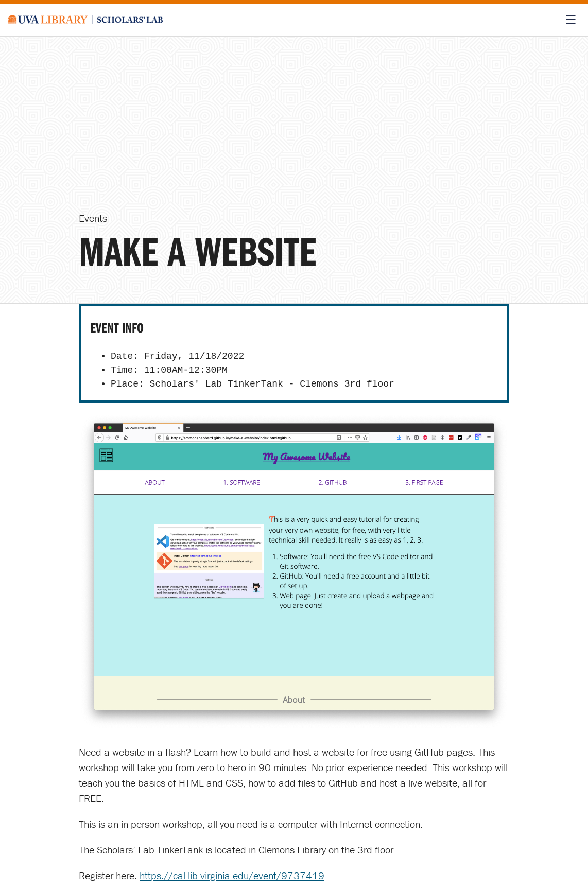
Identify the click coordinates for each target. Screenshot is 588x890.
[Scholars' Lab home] (85, 20)
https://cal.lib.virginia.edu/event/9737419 (232, 875)
